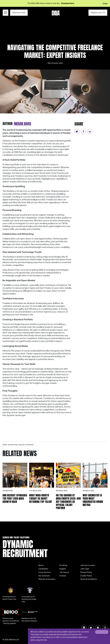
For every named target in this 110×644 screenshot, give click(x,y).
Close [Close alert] (105, 3)
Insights (63, 569)
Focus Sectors (44, 572)
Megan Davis (23, 124)
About (41, 565)
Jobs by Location (88, 565)
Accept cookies (102, 632)
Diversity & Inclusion (47, 579)
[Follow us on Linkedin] (84, 628)
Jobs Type (85, 569)
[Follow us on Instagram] (105, 628)
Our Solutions (44, 576)
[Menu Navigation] (6, 13)
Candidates (43, 569)
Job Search (64, 572)
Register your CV (98, 13)
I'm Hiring (63, 565)
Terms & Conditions (88, 579)
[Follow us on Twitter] (91, 628)
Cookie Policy (86, 576)
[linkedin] (90, 132)
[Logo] (56, 13)
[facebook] (83, 132)
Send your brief (19, 13)
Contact (63, 576)
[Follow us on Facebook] (98, 628)
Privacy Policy (86, 572)
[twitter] (77, 132)
